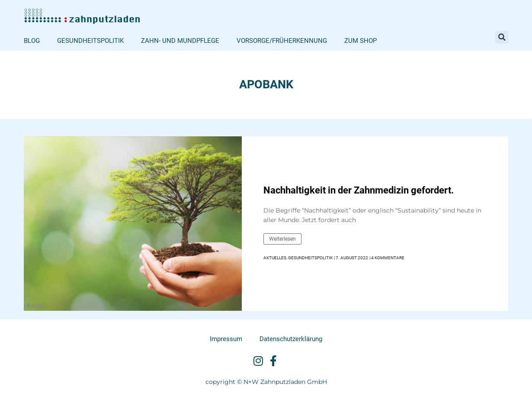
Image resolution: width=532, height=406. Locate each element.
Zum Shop (361, 41)
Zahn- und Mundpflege (180, 41)
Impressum (226, 339)
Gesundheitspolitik (90, 41)
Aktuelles (275, 258)
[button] (502, 37)
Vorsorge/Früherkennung (282, 41)
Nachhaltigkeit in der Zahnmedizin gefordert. (359, 190)
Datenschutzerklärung (291, 339)
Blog (32, 41)
